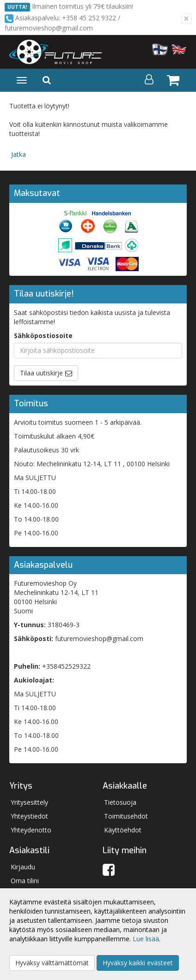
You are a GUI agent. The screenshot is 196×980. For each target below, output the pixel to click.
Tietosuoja (120, 802)
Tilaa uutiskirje (41, 373)
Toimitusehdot (126, 816)
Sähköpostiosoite (43, 336)
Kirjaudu (23, 867)
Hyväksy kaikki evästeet (138, 963)
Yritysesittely (29, 802)
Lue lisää (146, 939)
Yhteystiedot (29, 816)
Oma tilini (25, 881)
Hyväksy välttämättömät (52, 963)
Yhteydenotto (31, 830)
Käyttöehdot (123, 830)
